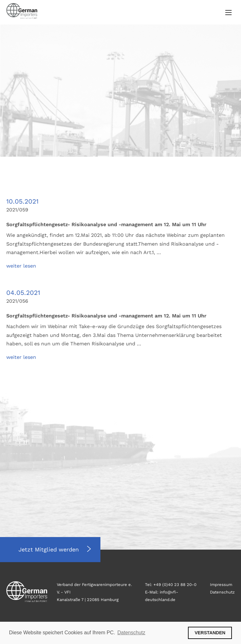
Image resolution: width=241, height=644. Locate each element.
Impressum (221, 585)
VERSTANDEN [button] (210, 633)
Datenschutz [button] (131, 633)
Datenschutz (222, 592)
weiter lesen (21, 266)
